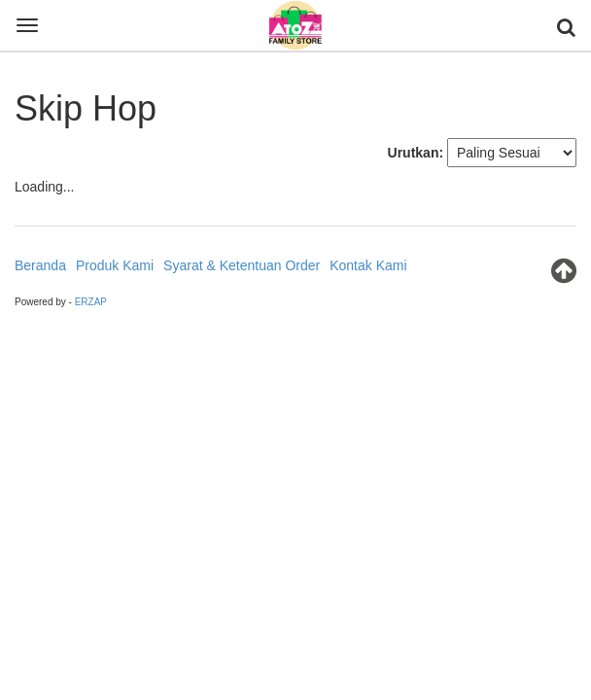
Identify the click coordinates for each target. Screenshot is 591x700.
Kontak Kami (368, 265)
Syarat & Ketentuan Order (242, 265)
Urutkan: (416, 153)
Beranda (40, 265)
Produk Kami (115, 265)
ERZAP (91, 302)
